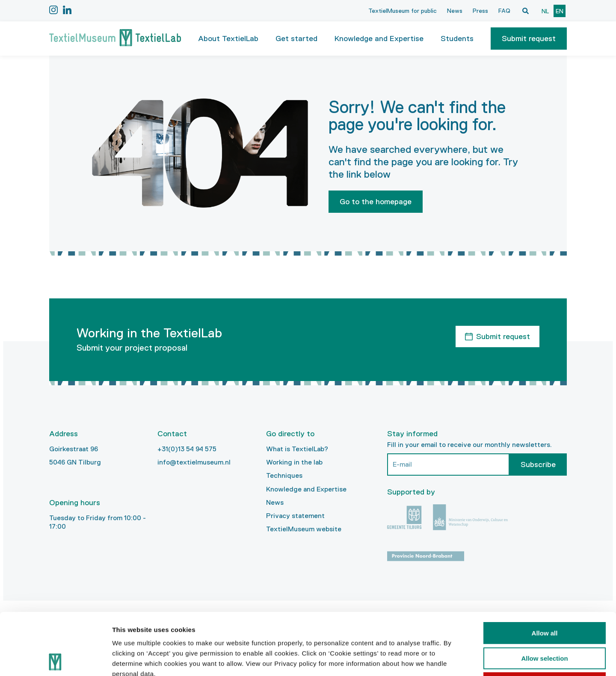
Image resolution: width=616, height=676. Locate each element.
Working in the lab (294, 462)
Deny (545, 621)
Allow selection (544, 597)
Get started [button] (296, 39)
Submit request (529, 39)
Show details (449, 659)
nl (545, 11)
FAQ (504, 11)
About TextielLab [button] (228, 39)
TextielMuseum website (304, 529)
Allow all (545, 571)
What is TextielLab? (297, 449)
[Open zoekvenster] (525, 11)
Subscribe (538, 465)
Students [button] (457, 39)
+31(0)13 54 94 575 (187, 449)
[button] (529, 39)
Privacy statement (295, 516)
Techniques (284, 475)
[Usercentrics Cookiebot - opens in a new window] (55, 659)
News (455, 11)
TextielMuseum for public (403, 11)
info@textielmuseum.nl (194, 462)
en (560, 11)
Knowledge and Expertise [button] (379, 39)
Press (480, 11)
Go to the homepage (376, 202)
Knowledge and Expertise (306, 489)
